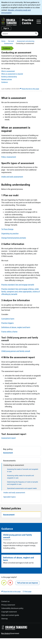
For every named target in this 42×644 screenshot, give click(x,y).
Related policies (7, 79)
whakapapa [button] (22, 220)
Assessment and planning (26, 41)
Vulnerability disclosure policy (12, 608)
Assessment (8, 453)
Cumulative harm (8, 319)
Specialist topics (10, 497)
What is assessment (8, 71)
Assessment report (9, 438)
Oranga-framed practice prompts (14, 238)
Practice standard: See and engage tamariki (18, 285)
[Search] (20, 34)
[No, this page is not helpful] (10, 583)
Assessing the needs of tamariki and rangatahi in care (23, 470)
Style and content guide (10, 615)
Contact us (5, 601)
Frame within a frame (9, 332)
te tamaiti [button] (24, 107)
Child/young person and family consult (16, 351)
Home (3, 41)
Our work (11, 41)
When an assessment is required (12, 74)
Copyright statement (9, 612)
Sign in (6, 28)
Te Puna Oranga (7, 229)
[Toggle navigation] (39, 22)
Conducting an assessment (14, 465)
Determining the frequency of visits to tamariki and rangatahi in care (23, 483)
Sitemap (4, 619)
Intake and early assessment (12, 177)
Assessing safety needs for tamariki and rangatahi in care (20, 477)
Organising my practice (10, 233)
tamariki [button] (21, 265)
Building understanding (9, 77)
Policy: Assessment (9, 157)
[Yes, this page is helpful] (4, 583)
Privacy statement (8, 605)
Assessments (9, 43)
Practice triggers (7, 323)
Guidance (4, 82)
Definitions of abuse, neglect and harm (16, 327)
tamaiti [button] (29, 376)
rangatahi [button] (35, 107)
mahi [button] (35, 200)
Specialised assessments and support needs (22, 488)
